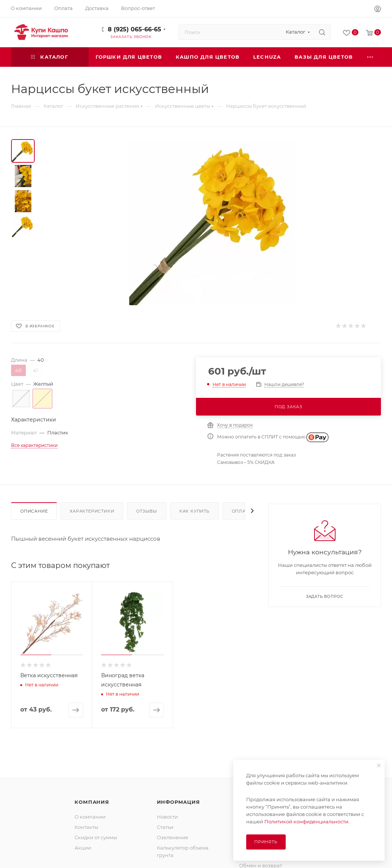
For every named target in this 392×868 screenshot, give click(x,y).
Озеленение (173, 837)
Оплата (242, 511)
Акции (83, 848)
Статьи (165, 827)
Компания (92, 802)
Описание (34, 511)
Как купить (195, 511)
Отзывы (147, 511)
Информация (178, 802)
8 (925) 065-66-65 (135, 29)
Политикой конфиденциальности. (307, 821)
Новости (167, 817)
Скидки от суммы (96, 837)
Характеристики (92, 511)
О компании (90, 817)
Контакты (86, 827)
